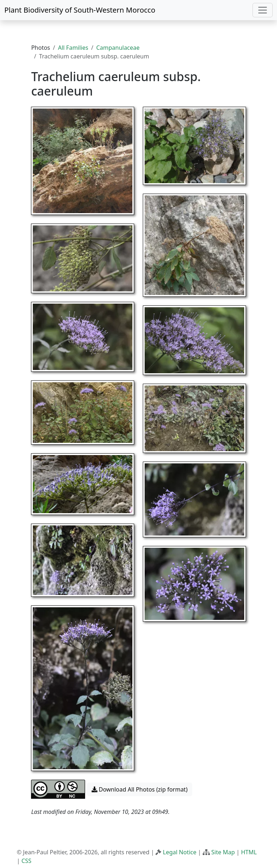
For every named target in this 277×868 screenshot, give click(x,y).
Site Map (223, 852)
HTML (249, 852)
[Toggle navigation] (263, 10)
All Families (73, 48)
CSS (26, 861)
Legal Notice (180, 852)
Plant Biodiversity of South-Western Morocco (80, 10)
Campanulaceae (118, 48)
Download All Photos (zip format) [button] (140, 789)
